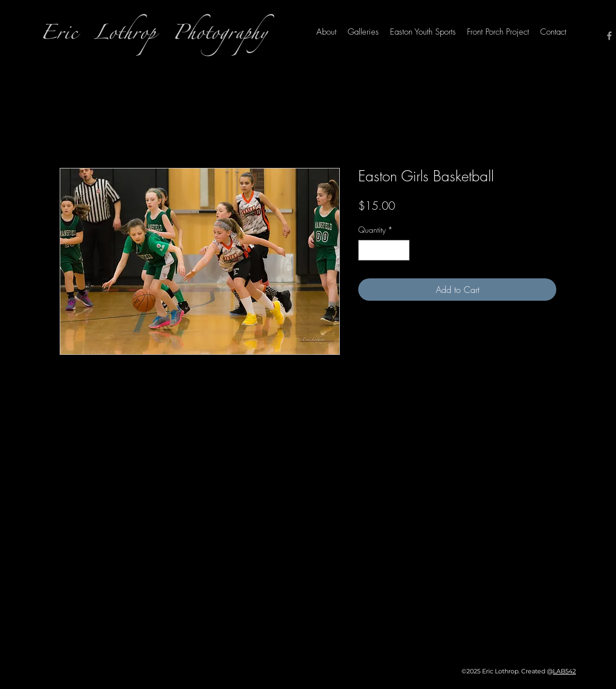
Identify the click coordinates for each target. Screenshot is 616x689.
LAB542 (564, 671)
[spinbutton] (384, 250)
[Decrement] (367, 250)
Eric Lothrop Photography (154, 36)
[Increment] (401, 250)
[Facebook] (609, 36)
